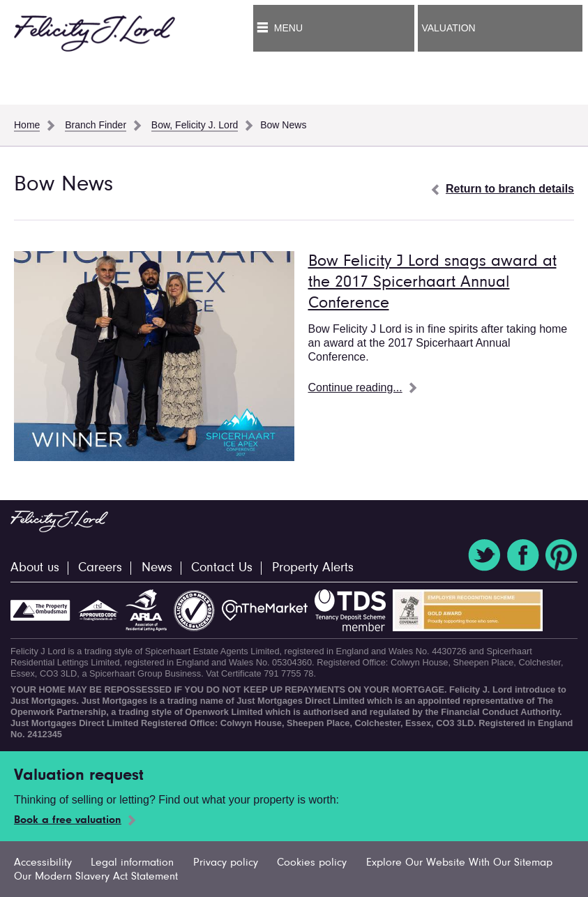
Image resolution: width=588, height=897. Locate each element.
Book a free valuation (68, 820)
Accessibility (43, 863)
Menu (288, 28)
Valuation (448, 28)
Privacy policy (226, 863)
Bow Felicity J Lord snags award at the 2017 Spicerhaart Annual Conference (432, 282)
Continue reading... (355, 387)
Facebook (523, 555)
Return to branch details (510, 189)
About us (35, 568)
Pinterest (561, 555)
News (157, 568)
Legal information (132, 863)
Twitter (484, 555)
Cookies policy (312, 863)
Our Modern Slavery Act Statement (96, 877)
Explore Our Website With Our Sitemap (459, 863)
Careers (100, 568)
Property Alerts (313, 568)
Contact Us (222, 568)
